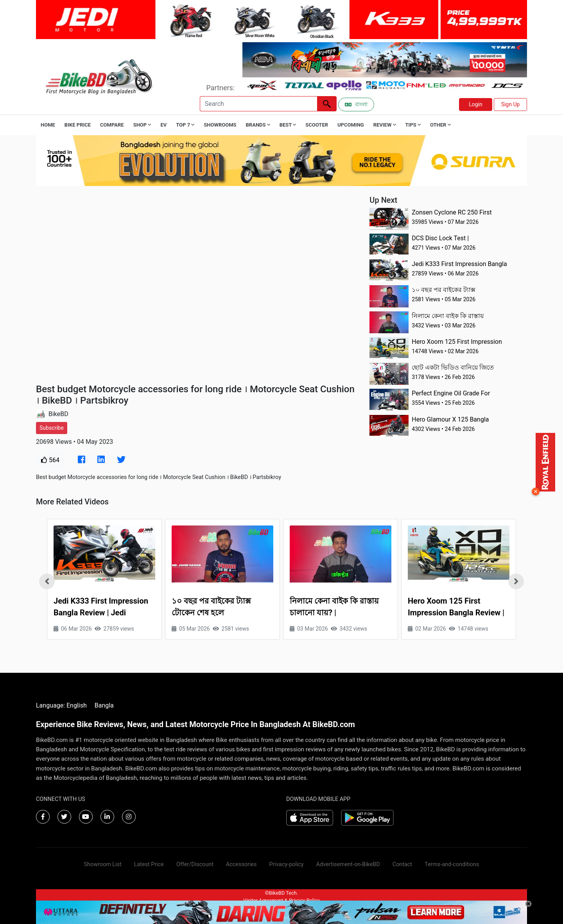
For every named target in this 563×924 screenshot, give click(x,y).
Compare (112, 125)
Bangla (104, 705)
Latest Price (149, 864)
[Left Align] (327, 104)
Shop (142, 125)
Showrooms (220, 125)
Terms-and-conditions (452, 864)
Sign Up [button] (511, 104)
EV (163, 125)
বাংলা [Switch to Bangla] (356, 104)
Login (476, 104)
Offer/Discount (195, 864)
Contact (402, 864)
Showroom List (103, 864)
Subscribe (52, 428)
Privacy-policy (286, 864)
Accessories (241, 864)
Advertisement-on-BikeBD (348, 864)
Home (48, 125)
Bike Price (78, 125)
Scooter (317, 125)
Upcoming (351, 125)
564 (50, 460)
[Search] (258, 104)
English (77, 705)
